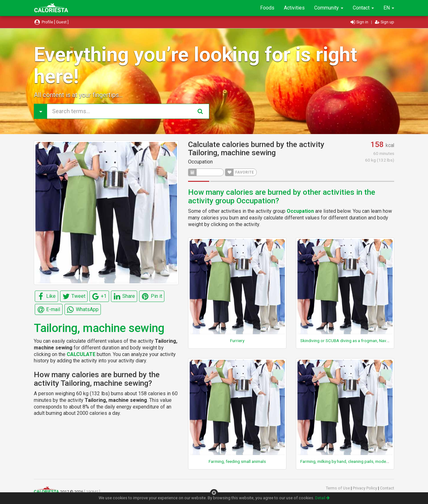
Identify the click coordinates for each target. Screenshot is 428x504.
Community (329, 8)
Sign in (360, 22)
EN (389, 8)
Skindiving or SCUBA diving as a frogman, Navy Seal (349, 341)
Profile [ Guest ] (51, 22)
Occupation (200, 162)
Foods (267, 8)
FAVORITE (240, 172)
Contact (363, 8)
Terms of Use (338, 488)
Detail (322, 498)
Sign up (385, 22)
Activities (294, 8)
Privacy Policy (365, 488)
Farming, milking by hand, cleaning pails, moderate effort (353, 461)
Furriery (237, 341)
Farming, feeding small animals (237, 461)
